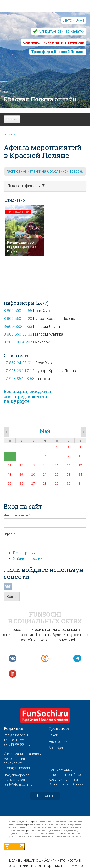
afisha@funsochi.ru (19, 768)
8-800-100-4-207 (18, 342)
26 (21, 484)
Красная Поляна (40, 99)
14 (45, 465)
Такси (53, 735)
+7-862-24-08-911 (19, 363)
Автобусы (57, 748)
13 (33, 465)
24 (80, 475)
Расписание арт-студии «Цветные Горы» (21, 247)
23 (69, 475)
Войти (12, 597)
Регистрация (24, 553)
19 (21, 475)
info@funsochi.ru (17, 735)
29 (57, 484)
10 (80, 456)
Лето (68, 20)
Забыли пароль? (28, 558)
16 (69, 465)
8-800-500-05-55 (18, 311)
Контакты (45, 796)
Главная (9, 135)
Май (45, 431)
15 (57, 465)
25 (10, 484)
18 (10, 475)
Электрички (58, 742)
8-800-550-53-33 (18, 327)
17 (80, 465)
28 (45, 484)
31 (80, 484)
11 (10, 465)
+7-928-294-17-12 (19, 371)
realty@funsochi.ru (18, 784)
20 (33, 475)
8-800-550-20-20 (18, 319)
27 (33, 484)
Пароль (9, 534)
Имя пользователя (17, 515)
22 (57, 475)
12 (21, 465)
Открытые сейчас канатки (61, 31)
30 (69, 484)
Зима (80, 20)
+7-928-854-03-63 (19, 379)
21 (45, 475)
